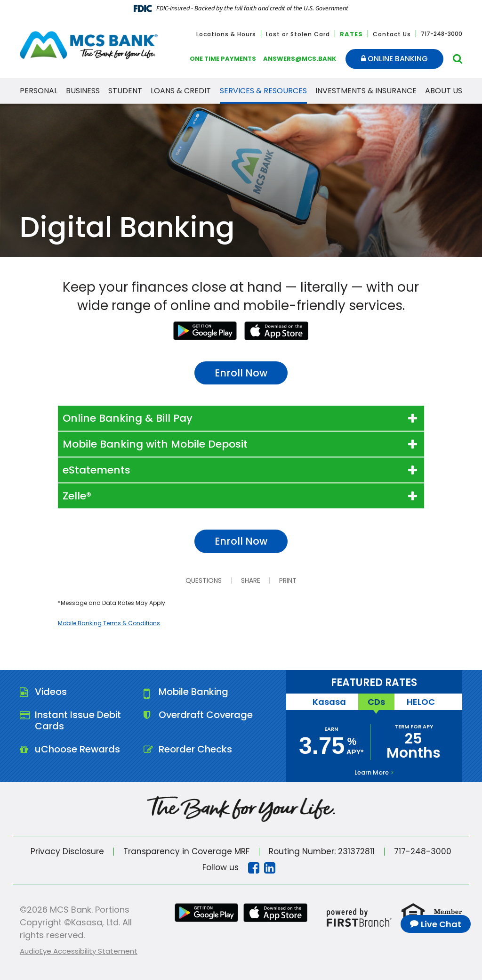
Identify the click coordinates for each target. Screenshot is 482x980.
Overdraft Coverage (206, 715)
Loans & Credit (181, 91)
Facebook (254, 868)
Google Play (205, 331)
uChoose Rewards (78, 750)
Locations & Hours (226, 34)
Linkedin (270, 868)
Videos (51, 692)
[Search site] (458, 59)
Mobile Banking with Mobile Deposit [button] (155, 444)
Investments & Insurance (366, 91)
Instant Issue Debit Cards (78, 721)
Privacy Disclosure (67, 851)
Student (125, 91)
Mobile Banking (194, 692)
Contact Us (392, 34)
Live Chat (441, 924)
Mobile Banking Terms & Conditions (109, 623)
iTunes (276, 331)
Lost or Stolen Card (298, 34)
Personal (39, 91)
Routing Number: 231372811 (322, 851)
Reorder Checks (195, 750)
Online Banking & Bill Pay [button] (128, 418)
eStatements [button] (96, 470)
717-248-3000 (423, 851)
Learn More (372, 772)
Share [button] (250, 580)
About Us (444, 91)
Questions (203, 580)
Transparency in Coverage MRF (186, 851)
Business (83, 91)
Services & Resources (263, 91)
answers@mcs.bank (300, 59)
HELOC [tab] (421, 702)
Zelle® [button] (77, 496)
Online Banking (394, 59)
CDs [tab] (376, 702)
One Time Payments (223, 59)
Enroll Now (241, 373)
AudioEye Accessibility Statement (79, 951)
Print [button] (288, 580)
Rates (351, 34)
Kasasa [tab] (329, 702)
